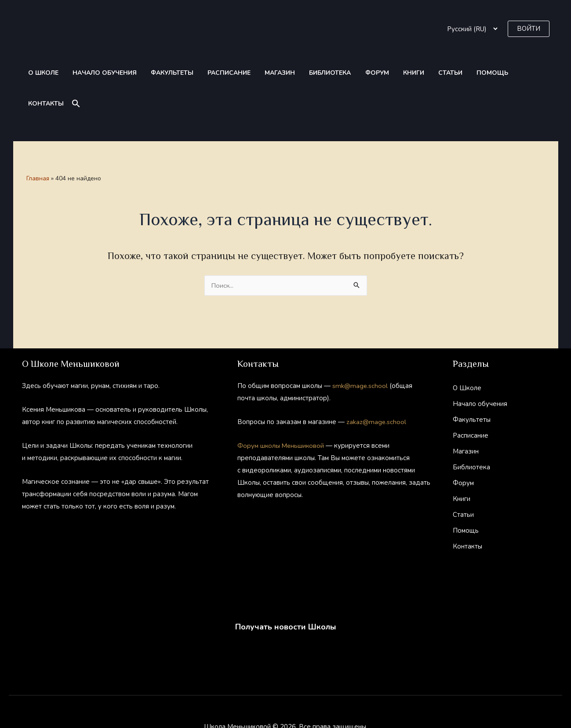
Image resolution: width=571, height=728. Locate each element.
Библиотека (303, 73)
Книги (376, 73)
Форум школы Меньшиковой (282, 415)
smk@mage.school (360, 355)
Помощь (445, 73)
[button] (529, 29)
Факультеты (159, 73)
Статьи (408, 73)
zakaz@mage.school (376, 391)
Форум (345, 73)
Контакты (488, 73)
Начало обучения (97, 73)
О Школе (40, 73)
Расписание (211, 73)
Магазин (257, 73)
